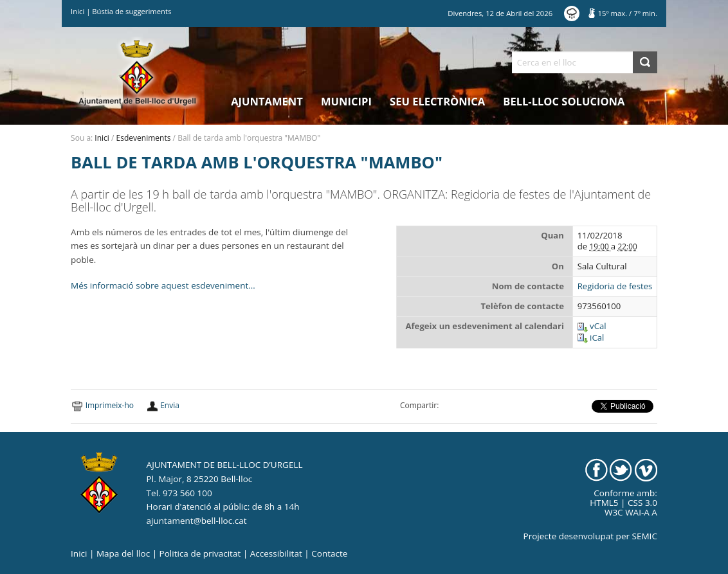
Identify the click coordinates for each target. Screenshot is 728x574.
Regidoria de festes (615, 286)
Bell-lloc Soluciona (564, 101)
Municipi (346, 101)
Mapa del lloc (123, 553)
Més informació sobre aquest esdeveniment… (163, 285)
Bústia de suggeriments (132, 11)
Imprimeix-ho (110, 405)
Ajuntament (267, 101)
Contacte (329, 553)
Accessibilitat (276, 553)
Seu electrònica (437, 101)
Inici (77, 11)
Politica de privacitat (200, 553)
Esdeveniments (144, 138)
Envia (170, 405)
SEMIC (645, 536)
